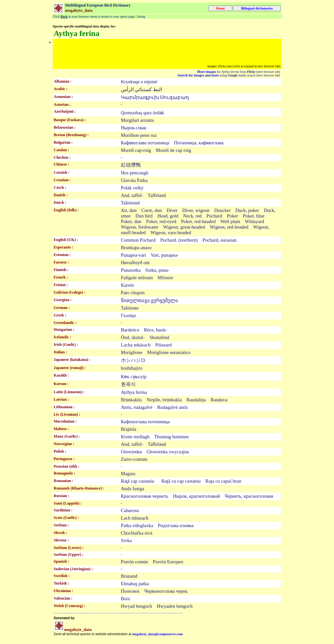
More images (207, 72)
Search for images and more (198, 75)
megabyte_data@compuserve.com (157, 634)
